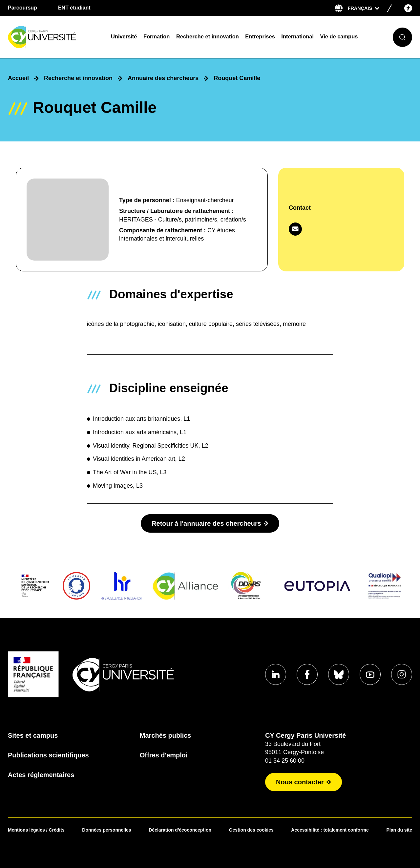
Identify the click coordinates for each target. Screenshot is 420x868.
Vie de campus (339, 36)
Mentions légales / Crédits (36, 830)
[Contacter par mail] (295, 229)
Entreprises (260, 36)
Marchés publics (166, 735)
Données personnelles (106, 830)
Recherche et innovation (208, 36)
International (297, 36)
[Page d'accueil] (55, 37)
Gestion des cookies (251, 830)
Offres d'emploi (164, 755)
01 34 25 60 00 (285, 761)
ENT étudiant (74, 8)
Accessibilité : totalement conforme (330, 830)
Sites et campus (33, 735)
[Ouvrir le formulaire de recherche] (402, 37)
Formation (157, 36)
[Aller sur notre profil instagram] (402, 674)
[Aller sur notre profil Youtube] (370, 674)
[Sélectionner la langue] (364, 8)
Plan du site (399, 830)
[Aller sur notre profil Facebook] (307, 674)
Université (124, 36)
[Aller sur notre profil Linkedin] (276, 674)
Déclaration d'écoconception (180, 830)
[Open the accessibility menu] (408, 8)
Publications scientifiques (48, 755)
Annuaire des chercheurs (163, 78)
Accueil (18, 78)
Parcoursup (22, 8)
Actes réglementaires (41, 775)
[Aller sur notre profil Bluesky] (339, 674)
